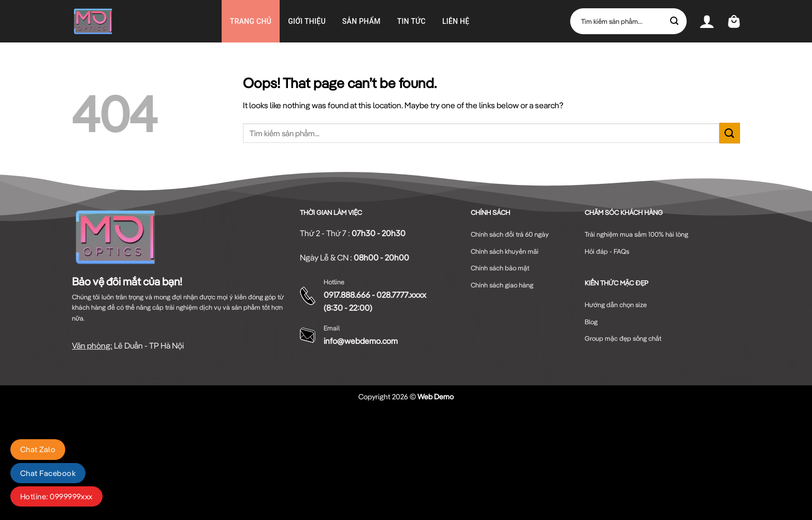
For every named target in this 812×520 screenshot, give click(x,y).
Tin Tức (411, 21)
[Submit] (675, 21)
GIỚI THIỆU (307, 21)
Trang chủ (251, 21)
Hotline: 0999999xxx (56, 496)
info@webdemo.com (361, 341)
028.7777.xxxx (401, 295)
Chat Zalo (38, 449)
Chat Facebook (48, 473)
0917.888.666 (347, 295)
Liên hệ (456, 21)
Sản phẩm (361, 21)
